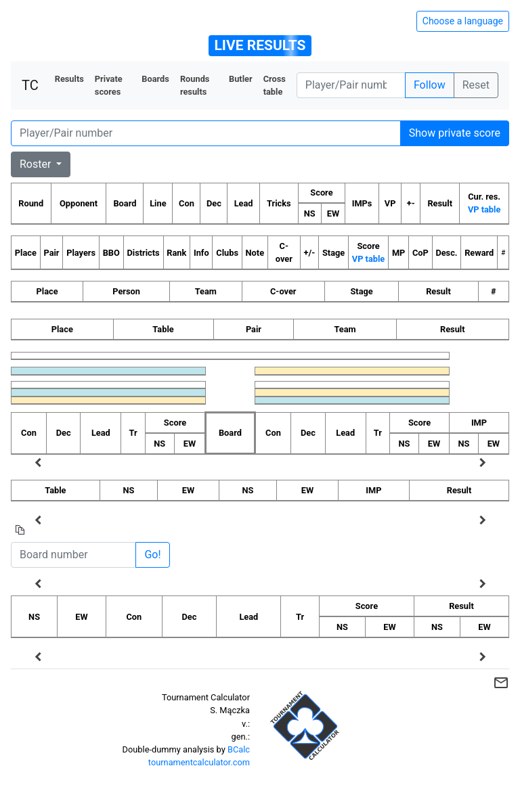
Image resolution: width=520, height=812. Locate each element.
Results (69, 79)
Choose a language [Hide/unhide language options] (463, 21)
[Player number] (351, 85)
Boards (155, 79)
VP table (484, 209)
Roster (37, 164)
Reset (476, 85)
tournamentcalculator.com (199, 762)
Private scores (109, 85)
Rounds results (195, 85)
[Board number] (73, 555)
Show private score (455, 133)
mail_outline (501, 683)
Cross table (275, 85)
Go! (152, 555)
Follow (430, 85)
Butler (241, 79)
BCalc (239, 749)
